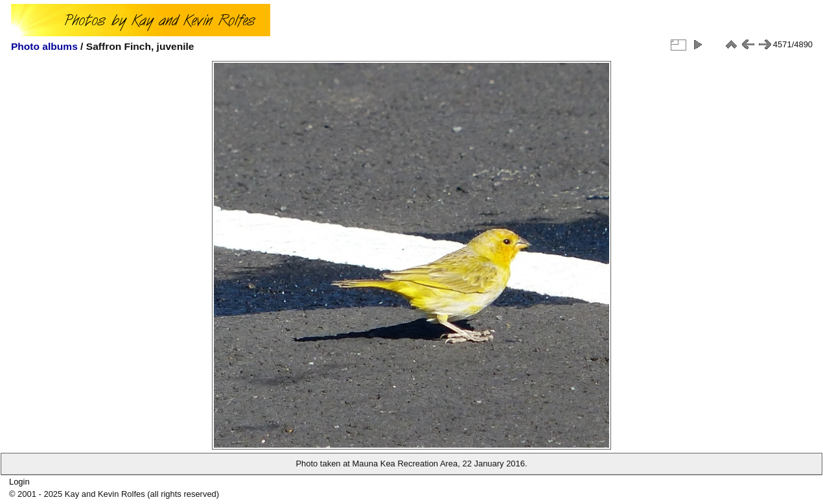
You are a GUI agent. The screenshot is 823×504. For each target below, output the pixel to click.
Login (19, 482)
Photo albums (44, 46)
